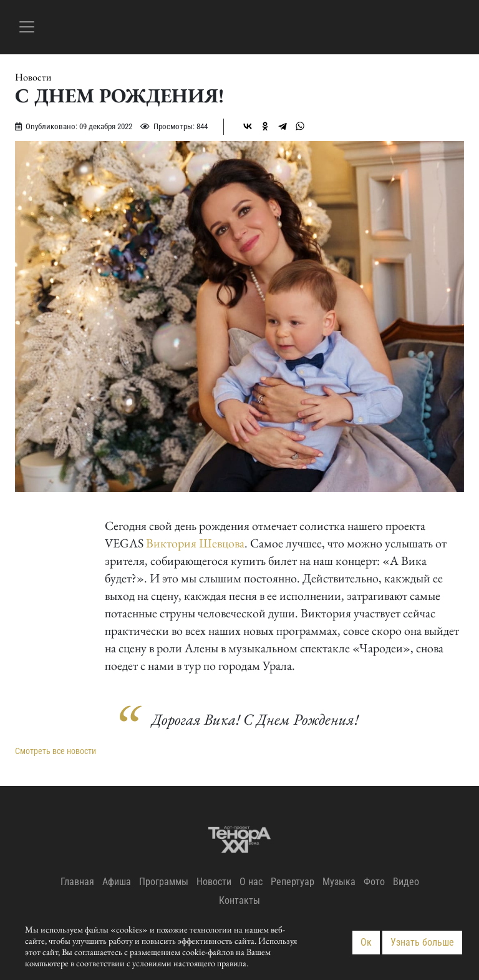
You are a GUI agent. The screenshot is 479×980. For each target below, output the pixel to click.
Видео (406, 882)
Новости (33, 77)
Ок (366, 942)
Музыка (339, 882)
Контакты (239, 900)
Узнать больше (422, 942)
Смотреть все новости (56, 751)
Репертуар (293, 882)
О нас (251, 882)
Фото (374, 882)
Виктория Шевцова (195, 543)
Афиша (117, 882)
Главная (77, 882)
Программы (164, 882)
